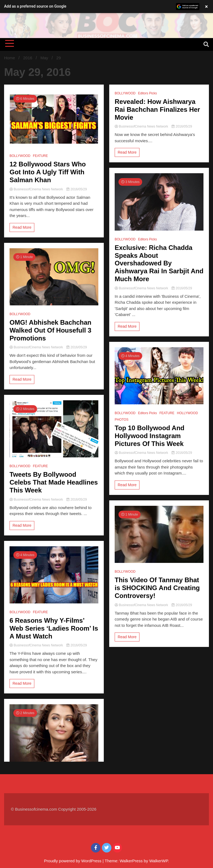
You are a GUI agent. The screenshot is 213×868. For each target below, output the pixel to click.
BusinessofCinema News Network (37, 189)
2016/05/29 (77, 189)
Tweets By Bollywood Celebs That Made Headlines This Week (54, 482)
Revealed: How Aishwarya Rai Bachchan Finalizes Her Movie (157, 109)
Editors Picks (147, 93)
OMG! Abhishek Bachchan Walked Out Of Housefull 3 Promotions (51, 330)
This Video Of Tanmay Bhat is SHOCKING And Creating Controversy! (157, 588)
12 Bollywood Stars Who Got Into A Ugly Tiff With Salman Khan (48, 172)
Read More (22, 227)
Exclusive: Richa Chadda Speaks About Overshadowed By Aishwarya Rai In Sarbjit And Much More (159, 263)
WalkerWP (159, 861)
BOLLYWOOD (20, 156)
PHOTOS (121, 420)
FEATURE (40, 156)
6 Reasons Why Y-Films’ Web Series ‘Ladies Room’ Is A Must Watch (54, 628)
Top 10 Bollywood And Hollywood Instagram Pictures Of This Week (150, 436)
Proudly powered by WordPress (73, 861)
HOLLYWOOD (187, 413)
